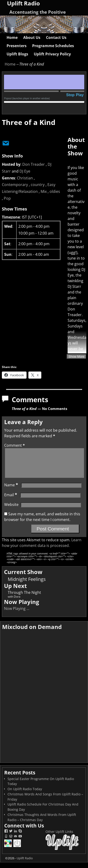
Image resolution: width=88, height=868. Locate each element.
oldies (55, 191)
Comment (15, 445)
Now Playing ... (17, 614)
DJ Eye (25, 171)
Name (12, 491)
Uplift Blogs (17, 54)
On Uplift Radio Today (25, 795)
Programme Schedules (53, 46)
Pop (7, 198)
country (38, 185)
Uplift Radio (25, 864)
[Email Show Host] (4, 143)
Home (12, 37)
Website (11, 510)
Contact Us (56, 37)
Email (11, 500)
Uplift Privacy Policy (52, 54)
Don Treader (34, 164)
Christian (25, 178)
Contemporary (15, 185)
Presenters (17, 46)
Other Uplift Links (59, 837)
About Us (32, 37)
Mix (44, 191)
